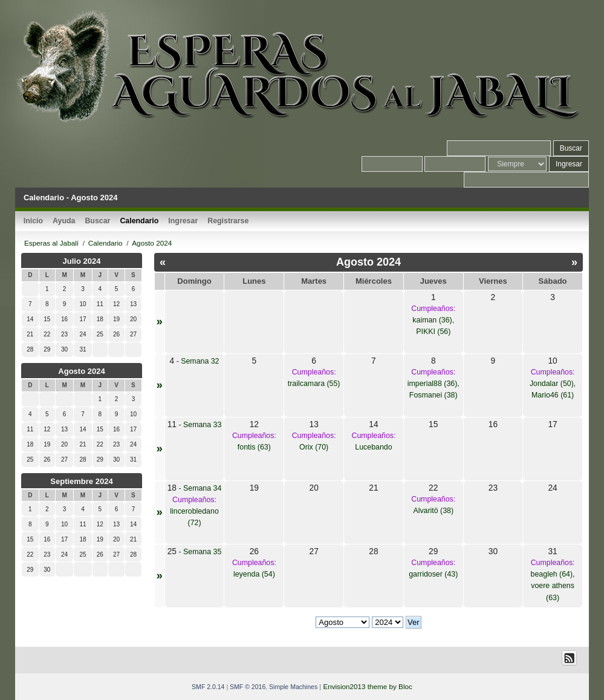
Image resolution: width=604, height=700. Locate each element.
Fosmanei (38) (434, 395)
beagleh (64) (552, 574)
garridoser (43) (433, 574)
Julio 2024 (82, 261)
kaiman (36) (432, 320)
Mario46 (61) (553, 395)
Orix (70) (314, 447)
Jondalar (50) (552, 384)
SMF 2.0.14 (208, 687)
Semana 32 (200, 361)
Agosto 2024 (81, 371)
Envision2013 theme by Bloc (367, 686)
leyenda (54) (254, 574)
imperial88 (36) (433, 384)
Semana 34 (202, 488)
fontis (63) (254, 447)
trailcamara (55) (314, 384)
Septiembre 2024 (81, 481)
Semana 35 (202, 552)
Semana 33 (202, 425)
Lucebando (373, 447)
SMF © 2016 (248, 687)
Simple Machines (293, 687)
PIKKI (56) (433, 332)
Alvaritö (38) (433, 511)
